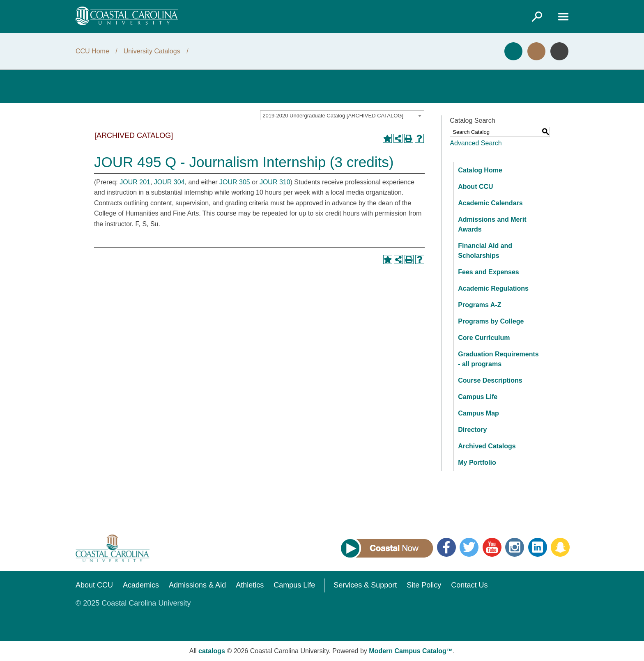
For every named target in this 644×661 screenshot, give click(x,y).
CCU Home (92, 51)
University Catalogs (152, 51)
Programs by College (491, 321)
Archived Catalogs (487, 446)
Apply (513, 51)
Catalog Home (480, 170)
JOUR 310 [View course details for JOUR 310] (275, 182)
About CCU (475, 187)
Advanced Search (476, 143)
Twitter (469, 547)
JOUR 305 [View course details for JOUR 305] (235, 182)
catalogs (212, 651)
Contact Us (469, 585)
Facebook (446, 547)
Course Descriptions (490, 380)
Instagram (515, 547)
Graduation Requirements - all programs (498, 359)
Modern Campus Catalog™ (411, 651)
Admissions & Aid (197, 585)
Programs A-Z (480, 305)
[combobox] (342, 115)
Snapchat (560, 547)
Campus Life (478, 397)
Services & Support (365, 585)
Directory (472, 430)
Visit (536, 51)
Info (559, 51)
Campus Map (478, 413)
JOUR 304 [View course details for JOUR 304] (169, 182)
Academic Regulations (493, 288)
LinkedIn (538, 547)
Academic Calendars (490, 203)
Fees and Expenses (489, 272)
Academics (141, 585)
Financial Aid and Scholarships (485, 251)
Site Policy (424, 585)
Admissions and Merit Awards (492, 224)
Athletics (250, 585)
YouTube (492, 547)
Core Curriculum (484, 338)
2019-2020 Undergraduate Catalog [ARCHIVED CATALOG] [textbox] (333, 116)
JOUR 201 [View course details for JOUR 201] (135, 182)
